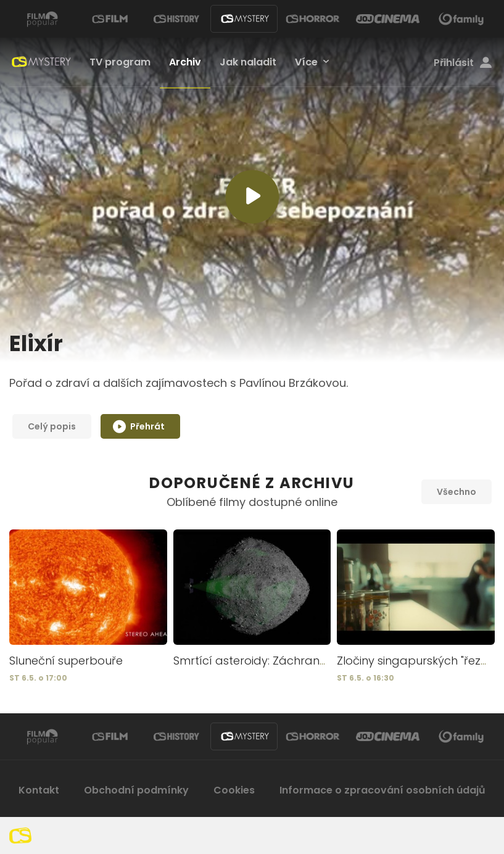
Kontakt (39, 790)
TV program (120, 62)
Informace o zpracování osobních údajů (382, 790)
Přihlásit (463, 63)
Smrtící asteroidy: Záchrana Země (267, 661)
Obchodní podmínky (136, 790)
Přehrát (139, 425)
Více (306, 62)
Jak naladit (248, 62)
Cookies (234, 790)
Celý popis (52, 426)
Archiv (185, 62)
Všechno (456, 492)
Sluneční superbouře (66, 661)
